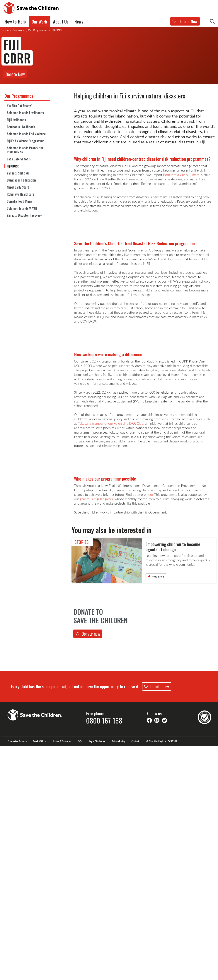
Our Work (18, 30)
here (150, 728)
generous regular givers (96, 733)
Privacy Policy (118, 975)
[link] (144, 794)
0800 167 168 (104, 954)
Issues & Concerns (62, 975)
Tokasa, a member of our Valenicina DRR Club (111, 579)
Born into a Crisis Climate (181, 175)
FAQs (80, 975)
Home (5, 30)
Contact (135, 975)
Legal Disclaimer (97, 975)
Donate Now (185, 21)
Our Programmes (38, 30)
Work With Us (40, 975)
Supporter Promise (17, 975)
